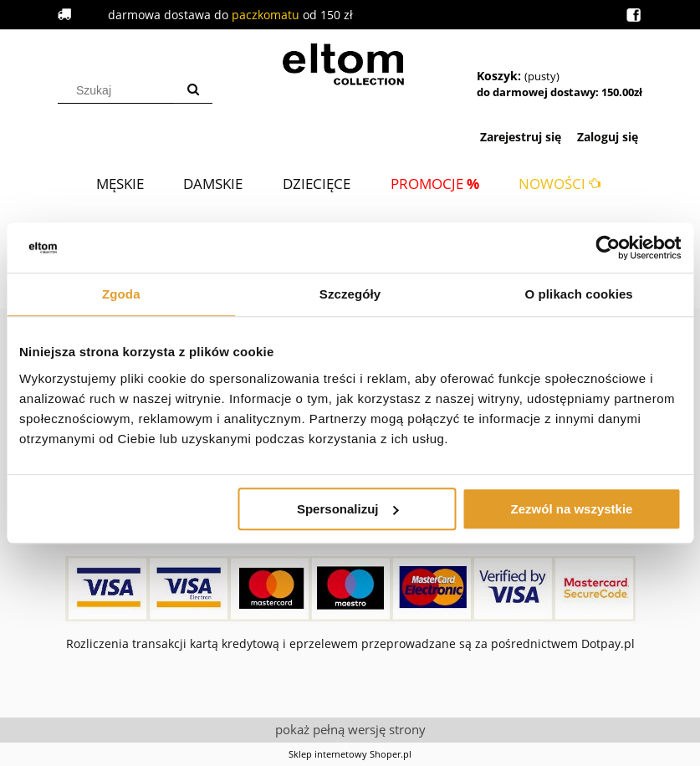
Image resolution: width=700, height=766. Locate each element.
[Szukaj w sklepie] (119, 90)
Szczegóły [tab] (350, 294)
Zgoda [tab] (121, 294)
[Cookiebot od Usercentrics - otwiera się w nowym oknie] (608, 248)
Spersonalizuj (348, 509)
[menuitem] (120, 184)
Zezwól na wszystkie (572, 509)
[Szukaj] (193, 90)
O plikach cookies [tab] (579, 294)
